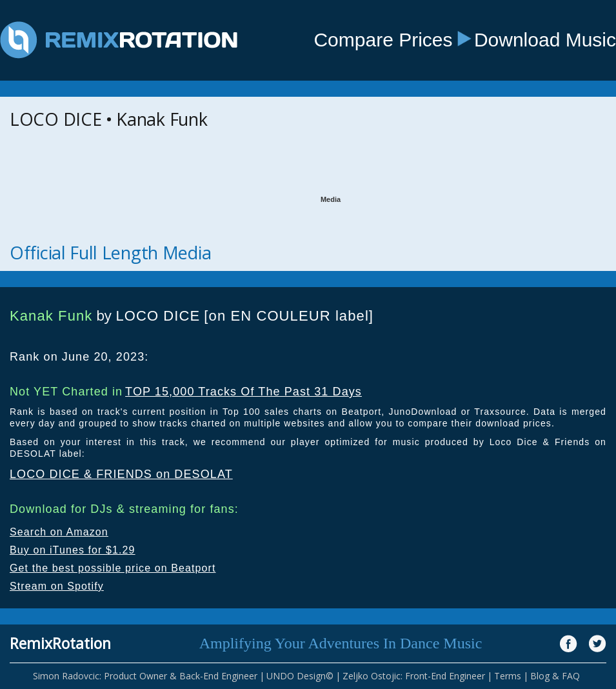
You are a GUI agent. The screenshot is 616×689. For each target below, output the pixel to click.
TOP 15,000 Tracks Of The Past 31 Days (243, 392)
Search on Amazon (59, 532)
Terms (508, 676)
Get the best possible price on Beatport (113, 568)
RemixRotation (60, 643)
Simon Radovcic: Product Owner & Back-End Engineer (145, 676)
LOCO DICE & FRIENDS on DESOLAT (121, 474)
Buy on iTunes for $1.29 (73, 550)
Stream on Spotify (57, 586)
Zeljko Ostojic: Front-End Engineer (414, 676)
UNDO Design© (300, 676)
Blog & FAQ (555, 676)
